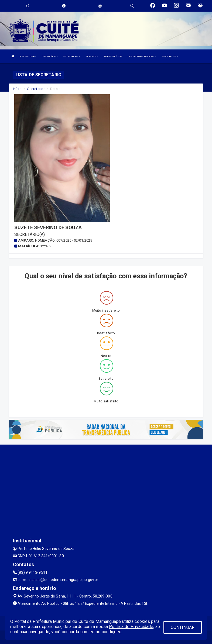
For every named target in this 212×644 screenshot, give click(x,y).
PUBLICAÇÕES (170, 56)
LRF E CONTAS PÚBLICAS (142, 56)
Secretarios (36, 89)
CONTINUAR (183, 627)
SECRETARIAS (72, 56)
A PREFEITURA (28, 56)
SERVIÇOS (92, 56)
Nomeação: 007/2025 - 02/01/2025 (64, 240)
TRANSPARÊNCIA (113, 56)
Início (17, 89)
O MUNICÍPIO (50, 56)
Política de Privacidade (131, 627)
